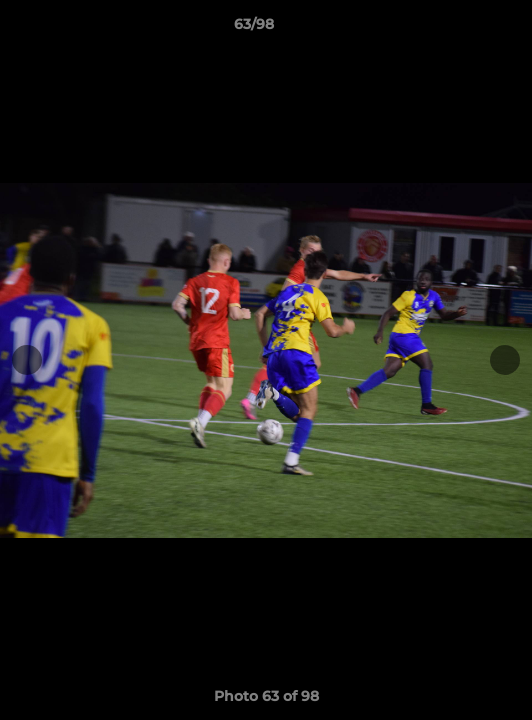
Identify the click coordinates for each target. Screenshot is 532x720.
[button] (460, 29)
